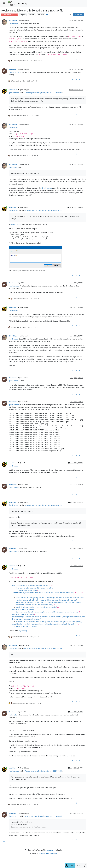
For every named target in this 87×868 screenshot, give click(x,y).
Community (22, 4)
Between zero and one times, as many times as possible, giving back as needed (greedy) (47, 612)
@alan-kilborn (14, 167)
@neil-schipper (14, 72)
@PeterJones (16, 225)
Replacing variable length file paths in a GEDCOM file (44, 93)
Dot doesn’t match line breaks (26, 590)
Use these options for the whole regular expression (30, 586)
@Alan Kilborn (24, 164)
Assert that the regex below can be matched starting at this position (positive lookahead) (43, 624)
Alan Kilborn (13, 90)
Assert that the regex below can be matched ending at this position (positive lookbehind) (43, 593)
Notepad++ (51, 850)
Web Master (13, 69)
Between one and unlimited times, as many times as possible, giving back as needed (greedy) (49, 622)
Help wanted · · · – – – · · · (10, 15)
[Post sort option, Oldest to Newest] (70, 15)
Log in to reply (78, 15)
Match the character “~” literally (23, 610)
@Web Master (24, 20)
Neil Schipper (13, 20)
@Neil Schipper (23, 69)
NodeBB (42, 853)
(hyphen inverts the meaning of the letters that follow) (35, 588)
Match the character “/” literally (23, 614)
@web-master (14, 23)
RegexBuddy (23, 631)
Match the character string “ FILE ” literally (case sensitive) (36, 607)
